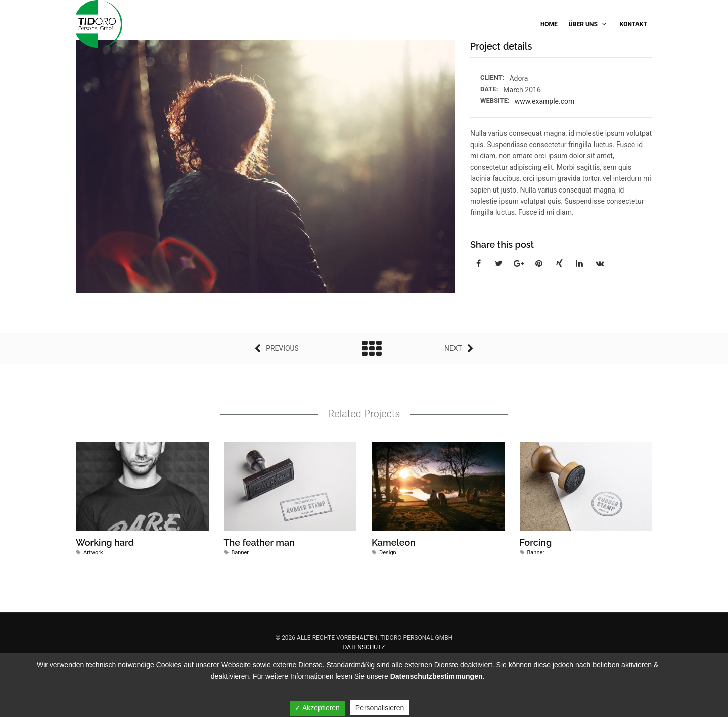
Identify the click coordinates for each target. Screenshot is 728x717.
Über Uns (589, 24)
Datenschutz (364, 647)
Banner (240, 553)
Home (549, 24)
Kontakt (633, 24)
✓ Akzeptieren (317, 708)
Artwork (93, 553)
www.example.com (545, 101)
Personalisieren (380, 708)
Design (388, 553)
